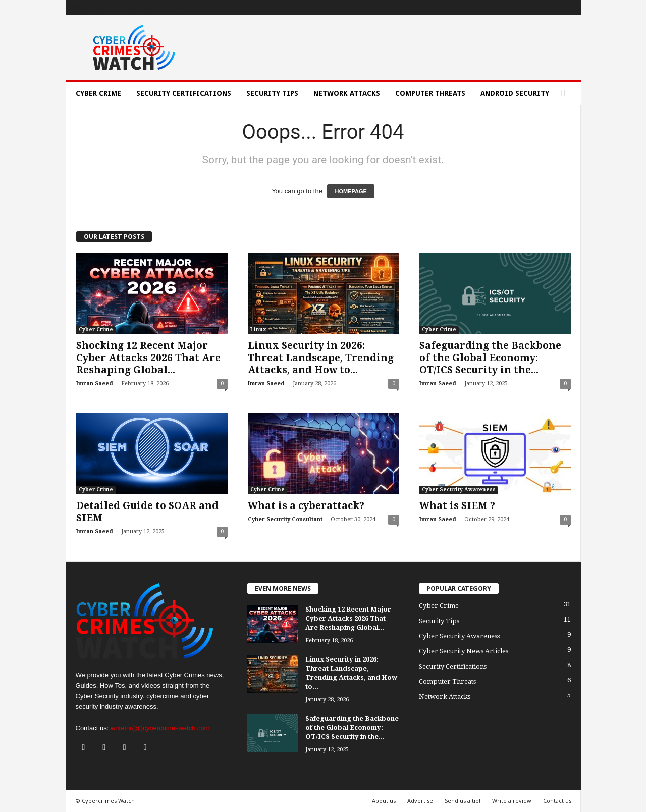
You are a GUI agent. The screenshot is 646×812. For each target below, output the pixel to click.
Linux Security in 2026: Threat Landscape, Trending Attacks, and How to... (321, 358)
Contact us (557, 801)
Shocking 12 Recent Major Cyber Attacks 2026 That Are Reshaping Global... (148, 358)
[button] (566, 93)
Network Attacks (347, 93)
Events (81, 7)
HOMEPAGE (351, 191)
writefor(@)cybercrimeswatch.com (160, 728)
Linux (258, 329)
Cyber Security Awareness (459, 490)
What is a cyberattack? (306, 506)
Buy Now (173, 7)
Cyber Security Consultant (285, 519)
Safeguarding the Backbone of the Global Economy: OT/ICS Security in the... (490, 358)
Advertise (140, 7)
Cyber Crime (98, 93)
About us (384, 801)
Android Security (515, 93)
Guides (108, 7)
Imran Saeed (95, 384)
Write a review (512, 801)
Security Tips (272, 93)
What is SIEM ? (457, 506)
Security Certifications (184, 93)
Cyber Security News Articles (464, 651)
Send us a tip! (463, 801)
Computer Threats (430, 93)
